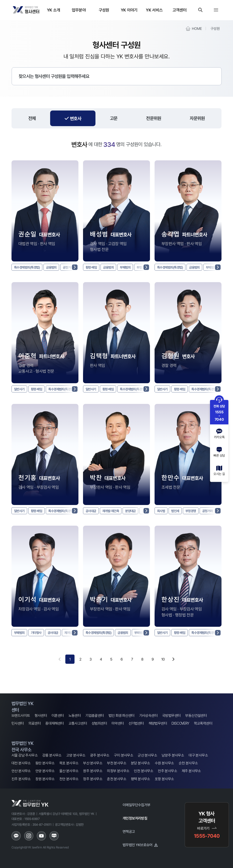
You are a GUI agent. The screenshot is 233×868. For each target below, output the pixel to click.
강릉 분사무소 (52, 755)
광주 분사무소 (100, 755)
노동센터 (75, 716)
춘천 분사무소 (117, 779)
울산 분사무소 (69, 771)
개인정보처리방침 (135, 818)
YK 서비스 (154, 10)
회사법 (162, 512)
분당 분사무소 (141, 763)
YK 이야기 (129, 10)
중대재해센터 (55, 723)
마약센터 (118, 723)
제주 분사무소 (191, 771)
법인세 (177, 512)
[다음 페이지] (173, 661)
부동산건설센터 (196, 716)
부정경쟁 (194, 512)
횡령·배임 (92, 267)
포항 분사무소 (164, 779)
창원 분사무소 (45, 779)
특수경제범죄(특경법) (29, 267)
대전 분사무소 (21, 763)
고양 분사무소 (76, 755)
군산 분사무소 (147, 755)
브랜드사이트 (21, 716)
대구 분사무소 (198, 755)
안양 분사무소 (45, 771)
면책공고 (129, 831)
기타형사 (39, 634)
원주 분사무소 (93, 771)
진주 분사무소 (21, 779)
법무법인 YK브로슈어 (140, 845)
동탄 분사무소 (45, 763)
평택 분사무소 (141, 779)
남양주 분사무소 (173, 755)
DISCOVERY (180, 723)
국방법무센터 (171, 716)
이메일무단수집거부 (137, 805)
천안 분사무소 (69, 779)
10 (163, 661)
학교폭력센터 (203, 723)
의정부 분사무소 (118, 771)
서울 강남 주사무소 (25, 755)
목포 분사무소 (69, 763)
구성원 (104, 10)
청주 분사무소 (93, 779)
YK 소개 (54, 10)
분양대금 (136, 512)
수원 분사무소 (164, 763)
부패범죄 (130, 267)
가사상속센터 (148, 716)
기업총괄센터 (95, 716)
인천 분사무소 (144, 771)
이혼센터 (58, 716)
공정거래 (213, 512)
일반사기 (20, 390)
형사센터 (41, 716)
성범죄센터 (99, 723)
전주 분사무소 (167, 771)
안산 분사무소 (21, 771)
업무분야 (79, 10)
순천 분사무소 (188, 763)
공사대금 (92, 512)
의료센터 (35, 723)
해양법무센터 (158, 723)
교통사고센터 (78, 723)
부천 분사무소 (117, 763)
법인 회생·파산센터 (122, 716)
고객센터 (180, 10)
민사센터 (18, 723)
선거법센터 (136, 723)
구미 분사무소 (124, 755)
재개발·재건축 (114, 512)
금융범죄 (57, 267)
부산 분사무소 (93, 763)
